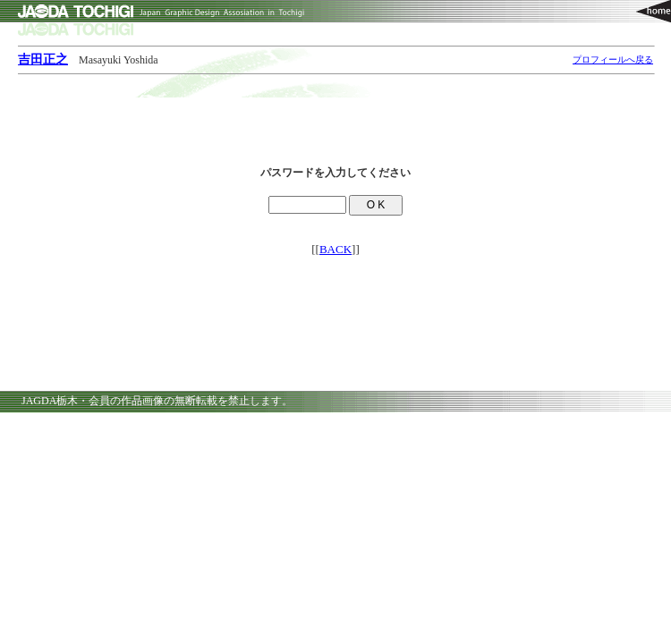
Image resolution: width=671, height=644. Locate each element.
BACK (335, 249)
